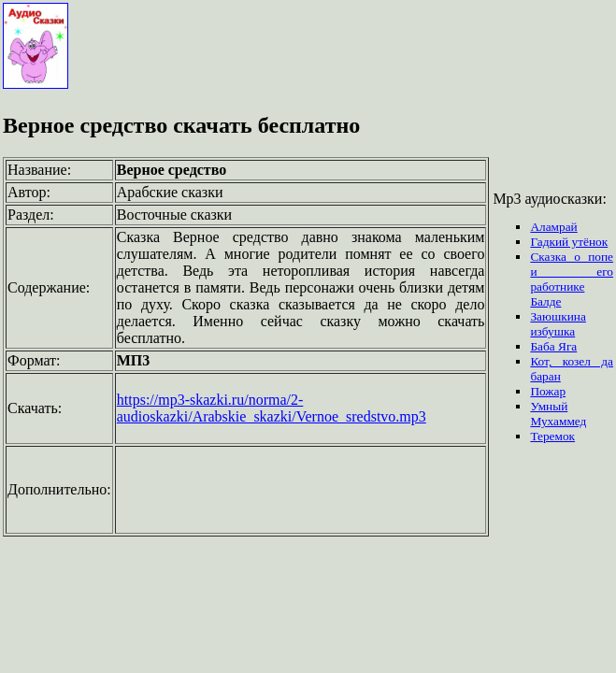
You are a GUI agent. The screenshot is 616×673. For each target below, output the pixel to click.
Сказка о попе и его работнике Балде (572, 279)
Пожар (548, 391)
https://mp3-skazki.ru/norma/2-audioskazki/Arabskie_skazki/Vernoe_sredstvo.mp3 (272, 408)
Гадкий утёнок (569, 242)
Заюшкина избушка (558, 324)
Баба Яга (553, 346)
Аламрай (553, 227)
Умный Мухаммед (558, 414)
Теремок (552, 436)
